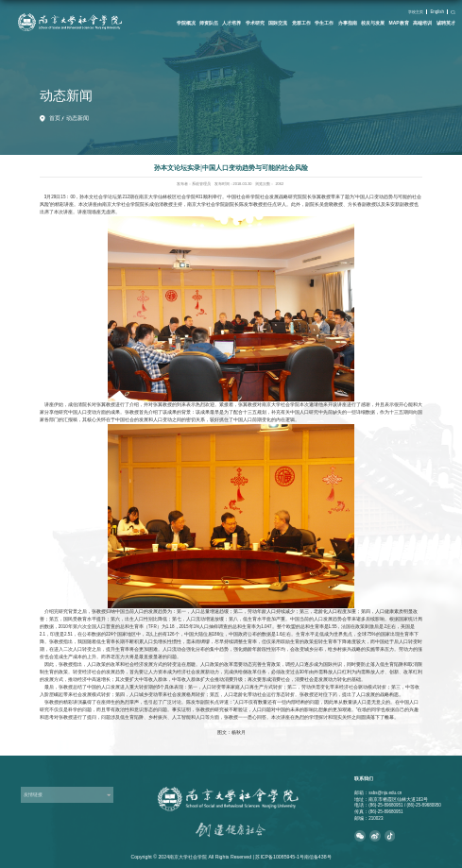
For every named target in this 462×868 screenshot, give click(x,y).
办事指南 (348, 23)
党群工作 (301, 23)
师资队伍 (209, 23)
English (437, 12)
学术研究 (255, 23)
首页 (55, 118)
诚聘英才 (446, 23)
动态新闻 (77, 118)
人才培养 (231, 23)
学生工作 (324, 23)
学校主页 (416, 12)
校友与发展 (373, 23)
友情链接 (33, 794)
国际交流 (278, 23)
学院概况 (186, 23)
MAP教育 (399, 23)
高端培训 (422, 23)
